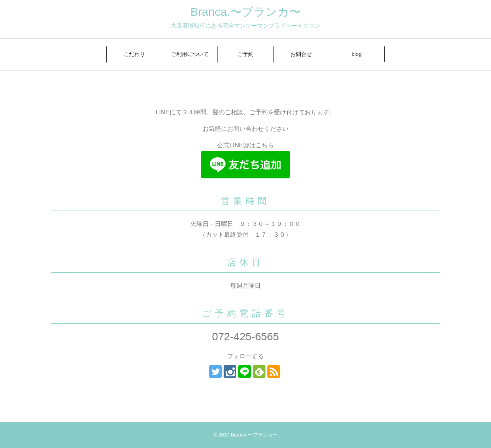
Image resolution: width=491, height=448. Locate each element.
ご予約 (245, 54)
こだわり (134, 54)
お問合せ (301, 54)
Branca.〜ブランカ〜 (245, 12)
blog (356, 54)
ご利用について (190, 54)
